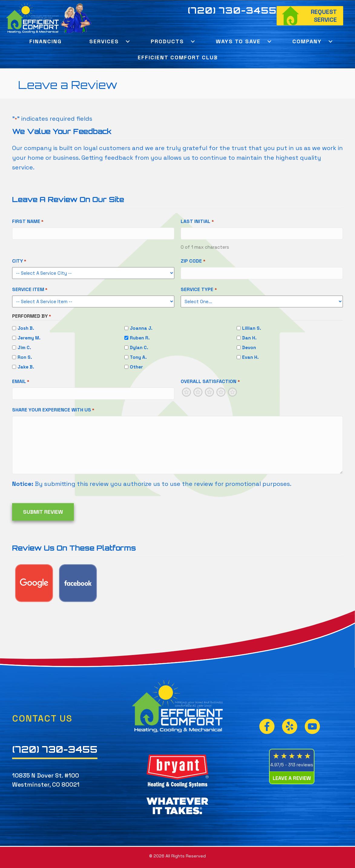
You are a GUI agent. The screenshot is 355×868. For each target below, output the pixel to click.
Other (136, 367)
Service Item (30, 290)
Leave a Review (292, 778)
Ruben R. (140, 338)
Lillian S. (252, 328)
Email (21, 382)
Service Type (199, 290)
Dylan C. (139, 347)
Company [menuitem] (307, 41)
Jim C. (24, 347)
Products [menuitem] (167, 41)
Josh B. (26, 328)
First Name (28, 222)
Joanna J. (141, 328)
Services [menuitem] (104, 41)
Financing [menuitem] (46, 41)
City (19, 261)
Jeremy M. (29, 338)
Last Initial (197, 222)
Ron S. (25, 357)
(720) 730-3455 (232, 10)
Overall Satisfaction (210, 382)
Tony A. (138, 357)
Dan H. (249, 338)
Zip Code (193, 261)
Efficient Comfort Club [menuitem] (178, 57)
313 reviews (301, 765)
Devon (249, 347)
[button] (128, 41)
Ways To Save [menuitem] (238, 41)
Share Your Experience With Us (53, 410)
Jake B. (26, 367)
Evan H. (250, 357)
